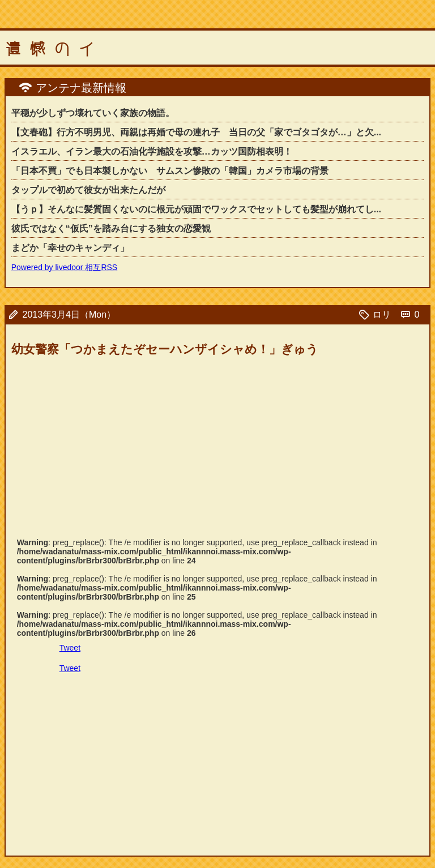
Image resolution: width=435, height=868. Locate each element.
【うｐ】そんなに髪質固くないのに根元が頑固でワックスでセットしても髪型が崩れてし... (196, 209)
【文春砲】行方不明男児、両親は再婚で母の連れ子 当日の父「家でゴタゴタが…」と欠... (196, 132)
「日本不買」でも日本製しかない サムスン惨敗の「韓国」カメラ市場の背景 (170, 171)
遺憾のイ (54, 49)
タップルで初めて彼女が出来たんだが (88, 190)
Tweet (70, 648)
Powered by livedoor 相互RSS (65, 267)
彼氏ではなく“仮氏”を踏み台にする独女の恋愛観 (111, 228)
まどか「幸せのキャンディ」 (70, 248)
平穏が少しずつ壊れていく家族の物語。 (93, 113)
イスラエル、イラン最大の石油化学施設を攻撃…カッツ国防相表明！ (152, 151)
